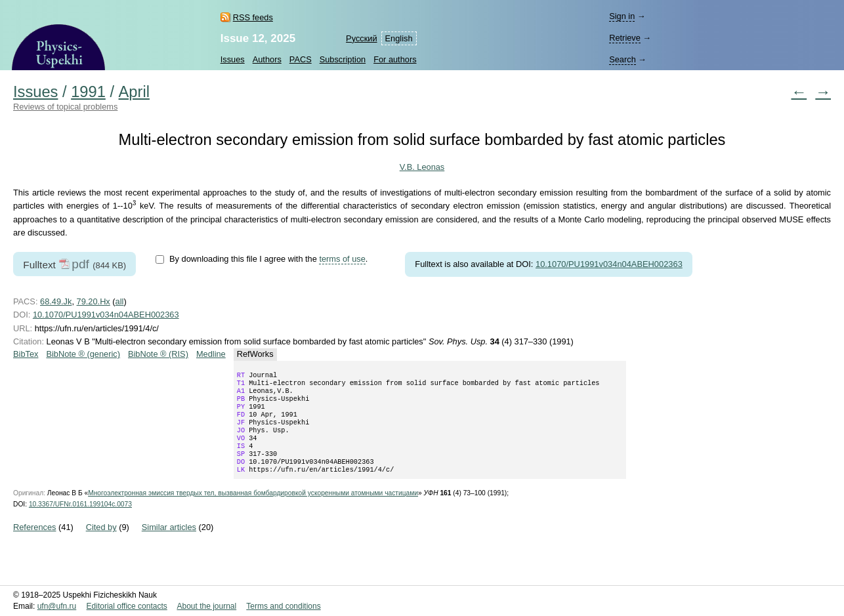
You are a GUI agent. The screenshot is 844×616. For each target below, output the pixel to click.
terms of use (342, 259)
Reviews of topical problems (65, 107)
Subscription (343, 59)
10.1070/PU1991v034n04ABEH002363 (609, 264)
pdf (80, 264)
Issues (233, 59)
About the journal (206, 606)
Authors (267, 59)
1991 (88, 92)
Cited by (101, 544)
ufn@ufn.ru (57, 606)
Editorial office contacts (127, 606)
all (120, 301)
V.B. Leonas (422, 167)
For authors (395, 59)
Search (622, 59)
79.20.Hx (94, 301)
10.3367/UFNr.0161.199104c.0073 (80, 521)
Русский (361, 38)
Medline (211, 354)
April (134, 92)
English (399, 38)
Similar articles (169, 544)
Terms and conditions (283, 606)
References (34, 544)
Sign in (622, 16)
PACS (301, 59)
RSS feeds (253, 17)
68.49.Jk (56, 301)
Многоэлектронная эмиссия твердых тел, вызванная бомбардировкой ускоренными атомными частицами (253, 510)
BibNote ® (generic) (83, 354)
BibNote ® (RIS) (158, 354)
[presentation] (135, 204)
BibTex (26, 354)
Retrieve (625, 38)
